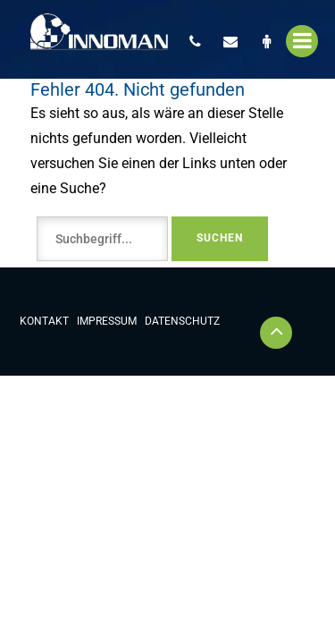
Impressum (107, 321)
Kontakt (44, 321)
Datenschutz (182, 321)
